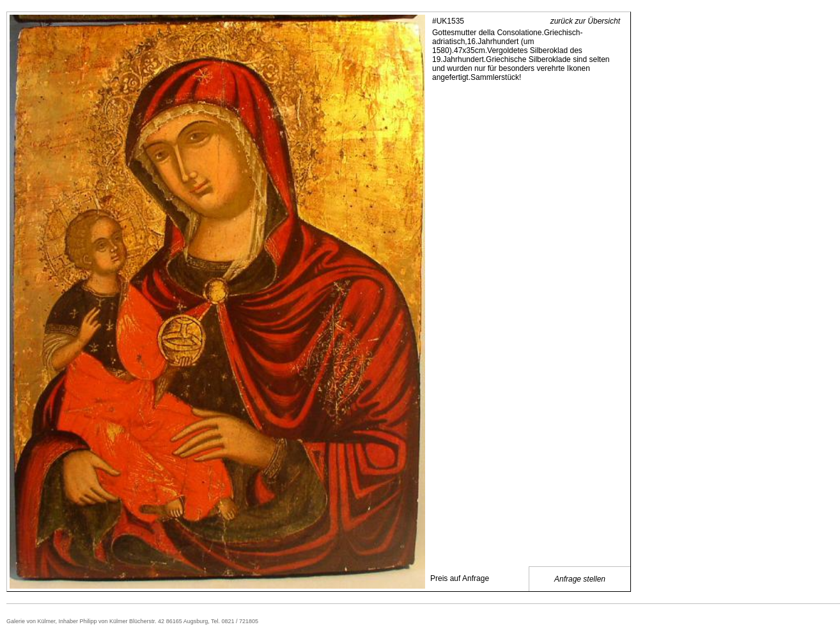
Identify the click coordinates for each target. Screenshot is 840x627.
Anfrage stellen (580, 579)
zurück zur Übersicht (585, 21)
